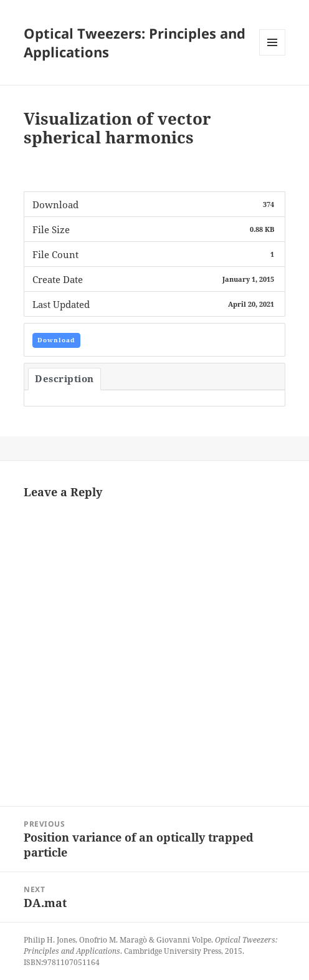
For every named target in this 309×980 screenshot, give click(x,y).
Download (56, 340)
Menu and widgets (273, 55)
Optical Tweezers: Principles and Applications (135, 42)
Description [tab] (64, 378)
